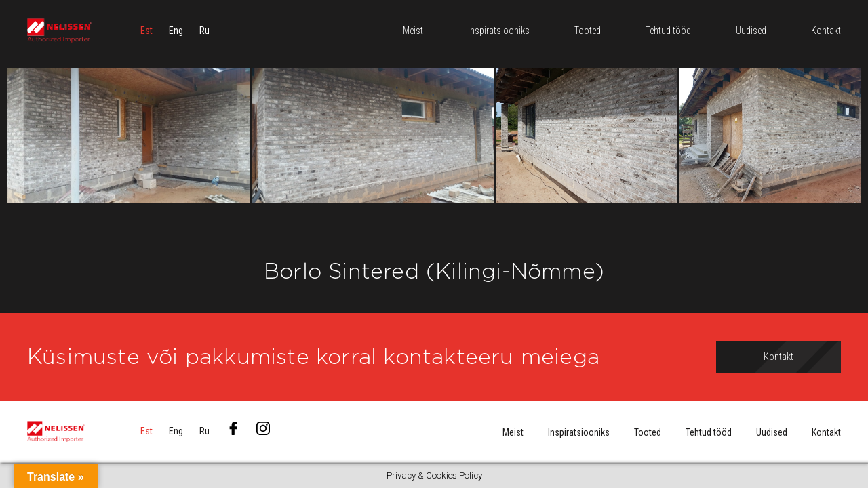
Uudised (772, 432)
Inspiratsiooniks (579, 432)
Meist (513, 432)
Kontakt (826, 432)
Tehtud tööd (709, 432)
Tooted (648, 432)
